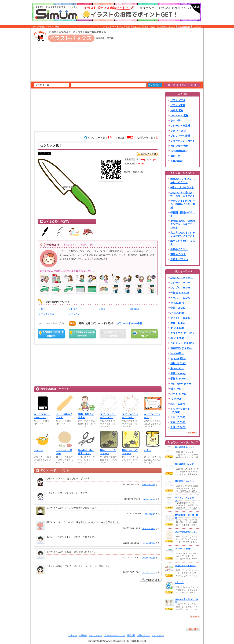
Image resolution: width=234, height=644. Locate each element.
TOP (128, 27)
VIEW (169, 457)
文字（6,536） (178, 422)
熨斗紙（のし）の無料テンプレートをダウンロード (183, 224)
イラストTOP (178, 100)
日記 (152, 27)
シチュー (39, 450)
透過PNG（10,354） (182, 348)
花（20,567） (178, 303)
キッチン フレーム (152, 416)
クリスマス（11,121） (183, 333)
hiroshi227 (150, 514)
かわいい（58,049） (182, 277)
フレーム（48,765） (182, 283)
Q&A (146, 27)
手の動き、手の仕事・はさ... (86, 452)
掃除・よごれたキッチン (108, 452)
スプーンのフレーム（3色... (130, 416)
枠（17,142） (178, 313)
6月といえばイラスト (182, 187)
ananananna (149, 499)
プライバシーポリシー (114, 635)
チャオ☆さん (70, 245)
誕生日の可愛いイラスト (183, 243)
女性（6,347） (178, 427)
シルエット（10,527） (183, 343)
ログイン (197, 27)
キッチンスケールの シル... (42, 416)
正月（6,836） (178, 417)
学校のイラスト (179, 249)
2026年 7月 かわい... (185, 549)
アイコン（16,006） (182, 318)
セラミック (76, 309)
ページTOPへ (193, 629)
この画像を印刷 (144, 334)
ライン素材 (177, 121)
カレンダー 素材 (179, 146)
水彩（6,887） (178, 404)
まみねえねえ (149, 529)
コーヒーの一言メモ (64, 452)
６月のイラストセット (185, 566)
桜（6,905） (177, 399)
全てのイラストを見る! (182, 85)
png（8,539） (178, 358)
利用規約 (72, 635)
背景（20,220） (179, 308)
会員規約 (83, 635)
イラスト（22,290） (182, 298)
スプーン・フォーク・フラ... (108, 416)
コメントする (87, 245)
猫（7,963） (177, 389)
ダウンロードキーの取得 (130, 323)
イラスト (137, 27)
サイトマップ (158, 635)
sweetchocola (148, 485)
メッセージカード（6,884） (180, 410)
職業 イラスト (178, 254)
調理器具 (135, 309)
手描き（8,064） (180, 379)
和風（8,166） (178, 373)
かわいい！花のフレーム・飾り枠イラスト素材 (183, 204)
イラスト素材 (178, 105)
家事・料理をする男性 (86, 416)
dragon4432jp (148, 543)
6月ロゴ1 (179, 583)
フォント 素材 (178, 131)
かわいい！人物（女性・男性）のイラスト (183, 194)
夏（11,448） (178, 328)
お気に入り (147, 154)
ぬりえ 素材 (177, 110)
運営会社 (131, 635)
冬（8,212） (177, 368)
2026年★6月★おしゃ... (186, 532)
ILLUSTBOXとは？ (166, 27)
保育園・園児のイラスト (183, 214)
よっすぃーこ (149, 572)
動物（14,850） (179, 323)
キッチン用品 (48, 314)
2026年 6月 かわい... (185, 481)
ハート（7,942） (180, 394)
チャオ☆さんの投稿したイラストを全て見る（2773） (67, 271)
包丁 (43, 309)
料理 (103, 309)
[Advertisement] (14, 82)
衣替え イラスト (179, 259)
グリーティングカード (183, 141)
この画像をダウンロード (51, 334)
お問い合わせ (143, 635)
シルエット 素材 (179, 115)
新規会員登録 (184, 27)
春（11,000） (178, 338)
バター (147, 450)
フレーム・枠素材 (180, 126)
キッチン (75, 314)
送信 (72, 323)
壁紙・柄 (175, 156)
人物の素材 (177, 161)
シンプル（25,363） (182, 288)
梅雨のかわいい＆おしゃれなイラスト (183, 181)
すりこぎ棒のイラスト (64, 416)
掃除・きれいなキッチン (130, 452)
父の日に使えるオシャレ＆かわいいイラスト (183, 234)
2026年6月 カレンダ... (185, 447)
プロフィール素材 (180, 136)
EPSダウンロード (82, 334)
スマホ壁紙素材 (179, 151)
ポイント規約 (95, 635)
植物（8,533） (178, 363)
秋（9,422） (177, 353)
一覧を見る (192, 432)
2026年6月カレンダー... (186, 464)
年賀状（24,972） (180, 293)
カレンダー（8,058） (182, 384)
